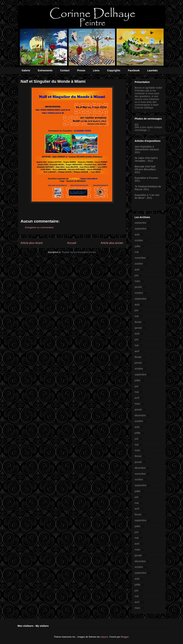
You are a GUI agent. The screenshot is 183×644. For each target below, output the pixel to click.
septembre (141, 223)
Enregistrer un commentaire (39, 227)
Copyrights (114, 70)
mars (137, 281)
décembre (140, 415)
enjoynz (104, 637)
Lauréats (152, 70)
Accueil (72, 243)
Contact (65, 70)
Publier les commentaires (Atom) (79, 252)
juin (137, 275)
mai (137, 252)
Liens (96, 70)
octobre (139, 240)
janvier (138, 287)
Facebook (134, 70)
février (138, 322)
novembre (140, 258)
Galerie (26, 70)
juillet (138, 246)
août (137, 234)
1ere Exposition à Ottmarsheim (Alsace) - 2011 (148, 149)
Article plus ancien (112, 243)
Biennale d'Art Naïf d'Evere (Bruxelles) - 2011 (146, 169)
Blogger (125, 637)
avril (137, 351)
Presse (81, 70)
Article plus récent (32, 243)
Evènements (45, 70)
